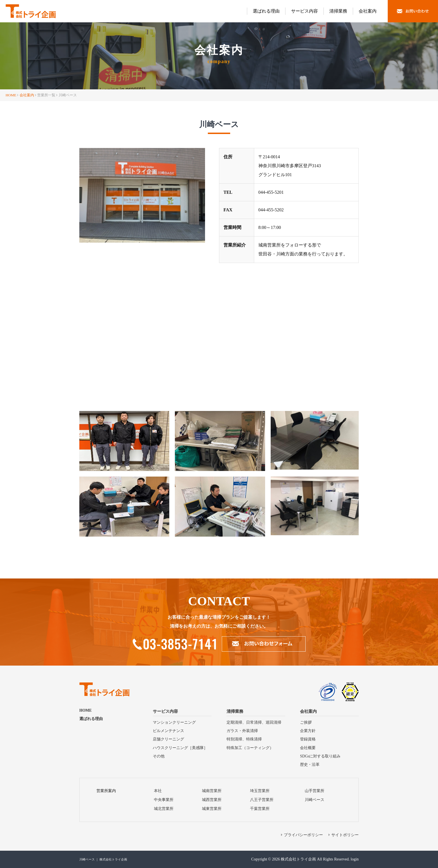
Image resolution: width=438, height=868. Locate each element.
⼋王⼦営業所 (262, 800)
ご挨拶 (306, 722)
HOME (11, 95)
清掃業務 (338, 11)
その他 (159, 756)
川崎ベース (315, 800)
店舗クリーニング (168, 739)
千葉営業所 (260, 809)
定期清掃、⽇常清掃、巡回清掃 (254, 722)
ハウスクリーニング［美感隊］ (180, 748)
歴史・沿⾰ (310, 765)
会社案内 (368, 11)
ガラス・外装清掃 (242, 731)
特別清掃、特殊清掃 (244, 739)
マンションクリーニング (174, 722)
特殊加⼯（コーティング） (250, 748)
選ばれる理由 (266, 11)
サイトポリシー (345, 835)
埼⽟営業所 (260, 791)
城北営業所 (164, 809)
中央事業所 (164, 800)
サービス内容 (304, 11)
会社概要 (308, 748)
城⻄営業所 (212, 800)
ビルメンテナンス (168, 731)
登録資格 (308, 739)
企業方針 (308, 731)
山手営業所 (315, 791)
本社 (158, 791)
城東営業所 (212, 809)
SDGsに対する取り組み (320, 756)
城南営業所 (212, 791)
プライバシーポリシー (303, 835)
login (355, 859)
